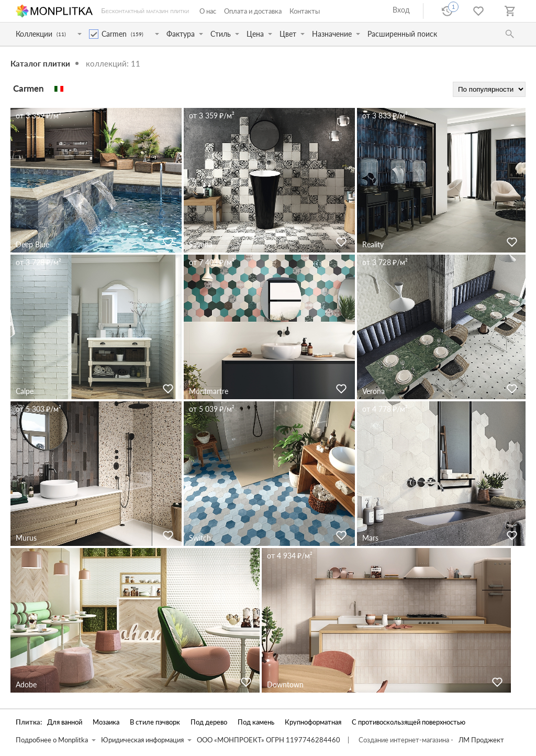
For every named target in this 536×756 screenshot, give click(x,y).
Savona (201, 244)
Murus (26, 538)
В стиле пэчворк (155, 722)
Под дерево (209, 722)
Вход (401, 10)
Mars (370, 538)
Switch (200, 538)
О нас (208, 11)
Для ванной (65, 722)
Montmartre (209, 391)
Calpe (25, 391)
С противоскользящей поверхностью (409, 722)
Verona (373, 391)
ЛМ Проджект (481, 740)
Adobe (26, 684)
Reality (373, 244)
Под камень (256, 722)
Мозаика (106, 722)
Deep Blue (32, 244)
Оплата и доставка (253, 11)
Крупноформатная (313, 722)
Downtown (285, 684)
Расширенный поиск (402, 34)
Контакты (305, 11)
